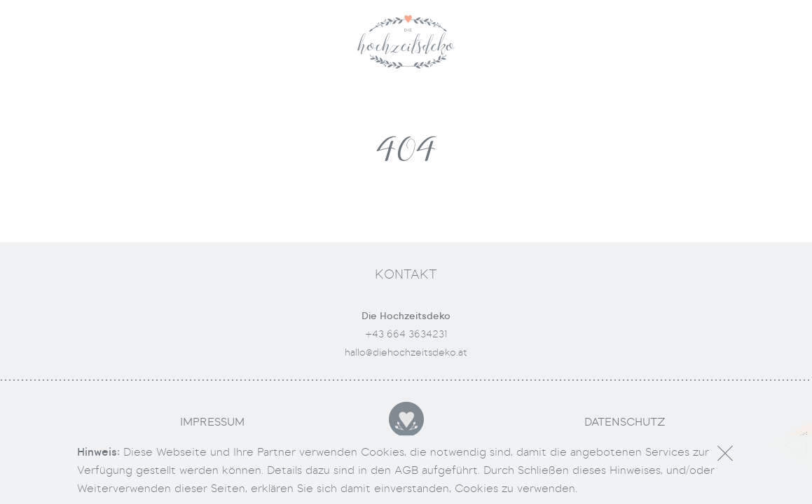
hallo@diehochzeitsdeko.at (406, 352)
